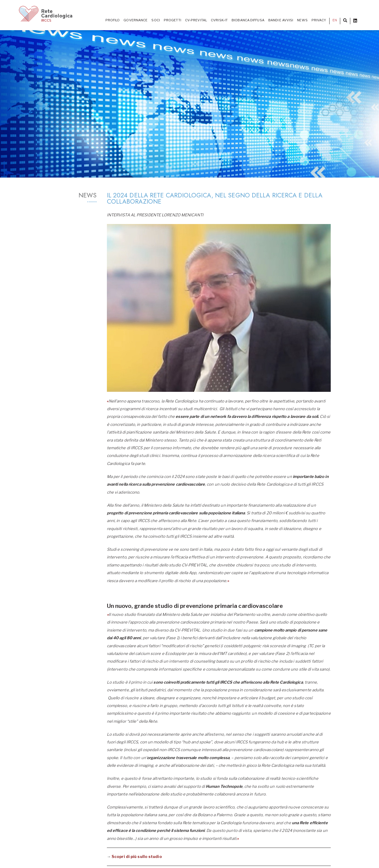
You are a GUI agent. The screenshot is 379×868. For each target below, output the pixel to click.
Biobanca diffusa (248, 20)
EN (335, 20)
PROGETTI (172, 20)
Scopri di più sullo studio (137, 856)
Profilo (113, 20)
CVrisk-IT (219, 20)
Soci (155, 20)
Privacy (319, 20)
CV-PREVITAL (196, 20)
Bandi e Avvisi (281, 20)
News (302, 20)
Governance (135, 20)
